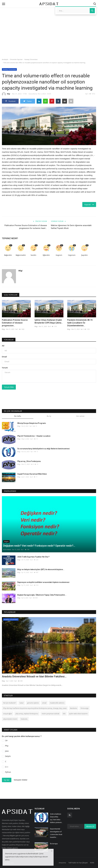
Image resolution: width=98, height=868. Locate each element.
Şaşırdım (84, 255)
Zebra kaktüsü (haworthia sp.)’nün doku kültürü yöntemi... (57, 818)
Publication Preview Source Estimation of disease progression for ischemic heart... (26, 227)
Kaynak (89, 205)
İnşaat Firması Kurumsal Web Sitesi (32, 474)
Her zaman (80, 416)
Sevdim (33, 255)
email (44, 703)
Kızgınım (59, 255)
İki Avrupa (54, 844)
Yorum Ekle (9, 387)
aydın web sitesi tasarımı (78, 714)
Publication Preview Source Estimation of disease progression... (15, 323)
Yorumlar (9, 340)
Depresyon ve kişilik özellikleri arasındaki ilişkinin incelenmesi (43, 582)
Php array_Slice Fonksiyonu (29, 461)
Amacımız (62, 863)
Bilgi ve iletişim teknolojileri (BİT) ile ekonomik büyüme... (41, 569)
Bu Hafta (18, 416)
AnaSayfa (5, 59)
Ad (3, 346)
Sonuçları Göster (21, 780)
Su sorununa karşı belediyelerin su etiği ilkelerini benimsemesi (44, 449)
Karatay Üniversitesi (31, 59)
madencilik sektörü (57, 703)
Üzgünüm (72, 255)
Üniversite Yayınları (16, 59)
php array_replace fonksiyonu (27, 714)
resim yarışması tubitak (51, 714)
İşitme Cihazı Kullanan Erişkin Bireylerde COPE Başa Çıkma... (49, 321)
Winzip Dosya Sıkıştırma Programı (32, 423)
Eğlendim (46, 255)
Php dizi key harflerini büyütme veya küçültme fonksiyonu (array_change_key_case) (35, 708)
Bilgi (6, 94)
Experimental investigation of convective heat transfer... (56, 833)
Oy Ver (7, 780)
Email (4, 357)
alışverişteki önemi (10, 719)
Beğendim (8, 255)
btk (64, 714)
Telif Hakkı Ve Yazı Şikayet (78, 863)
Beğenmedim (21, 255)
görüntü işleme (33, 703)
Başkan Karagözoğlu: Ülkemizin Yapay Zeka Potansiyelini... (42, 595)
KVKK (92, 863)
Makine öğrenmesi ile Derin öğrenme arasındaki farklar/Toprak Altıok (71, 227)
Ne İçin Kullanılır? (10, 703)
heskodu (24, 719)
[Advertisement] (49, 22)
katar (22, 703)
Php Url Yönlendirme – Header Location (34, 436)
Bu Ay (49, 416)
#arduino (74, 708)
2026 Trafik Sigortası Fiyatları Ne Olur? (33, 557)
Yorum (5, 368)
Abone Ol (90, 826)
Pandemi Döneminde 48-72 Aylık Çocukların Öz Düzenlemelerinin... (80, 323)
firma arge (85, 708)
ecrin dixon (7, 549)
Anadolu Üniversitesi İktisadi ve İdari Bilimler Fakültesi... (34, 676)
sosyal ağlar (8, 714)
